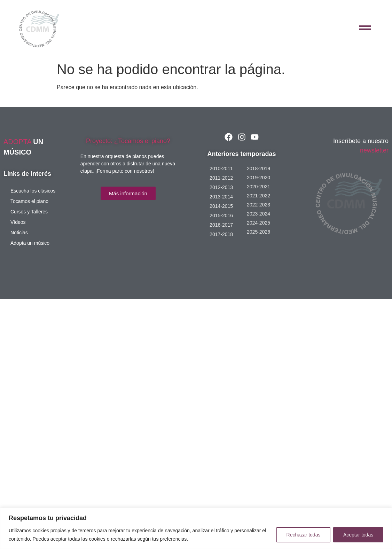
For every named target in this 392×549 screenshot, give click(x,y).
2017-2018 (221, 234)
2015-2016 (221, 215)
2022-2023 (258, 205)
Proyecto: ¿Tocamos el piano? (128, 141)
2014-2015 (221, 206)
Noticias (19, 233)
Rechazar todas (303, 535)
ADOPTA (18, 142)
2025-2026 (258, 232)
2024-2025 (258, 223)
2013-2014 (221, 197)
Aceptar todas (358, 535)
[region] (196, 528)
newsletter (374, 150)
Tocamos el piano (29, 201)
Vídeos (18, 222)
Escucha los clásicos (33, 191)
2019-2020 (258, 178)
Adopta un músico (30, 243)
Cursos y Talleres (29, 212)
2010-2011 (221, 168)
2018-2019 (258, 168)
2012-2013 (221, 187)
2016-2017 (221, 225)
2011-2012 (221, 178)
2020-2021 (258, 187)
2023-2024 (258, 214)
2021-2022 (258, 196)
